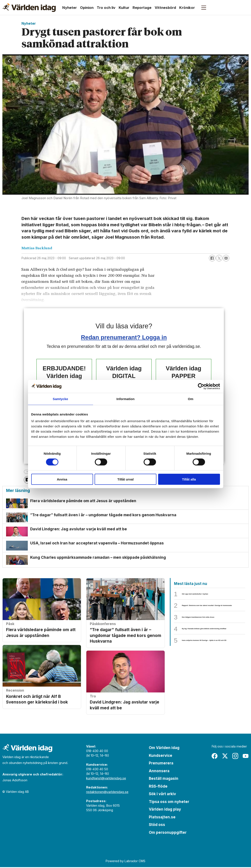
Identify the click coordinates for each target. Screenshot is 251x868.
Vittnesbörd (165, 8)
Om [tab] (191, 399)
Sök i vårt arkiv (162, 795)
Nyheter (70, 8)
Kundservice (161, 756)
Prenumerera (161, 764)
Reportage (142, 8)
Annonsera (159, 772)
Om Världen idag (164, 749)
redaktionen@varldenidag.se (107, 793)
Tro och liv (106, 8)
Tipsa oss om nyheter (169, 802)
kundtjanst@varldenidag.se (106, 779)
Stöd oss (157, 826)
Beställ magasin (164, 779)
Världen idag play (165, 810)
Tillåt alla (189, 479)
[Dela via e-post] (226, 258)
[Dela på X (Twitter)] (219, 258)
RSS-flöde (158, 787)
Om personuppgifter (168, 833)
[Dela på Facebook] (212, 258)
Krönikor (187, 8)
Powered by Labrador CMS (125, 862)
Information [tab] (126, 399)
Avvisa (62, 479)
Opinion (87, 8)
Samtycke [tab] (60, 399)
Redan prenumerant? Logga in (124, 337)
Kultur (124, 8)
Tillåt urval (125, 479)
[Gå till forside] (29, 8)
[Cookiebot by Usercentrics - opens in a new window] (201, 386)
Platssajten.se (162, 818)
